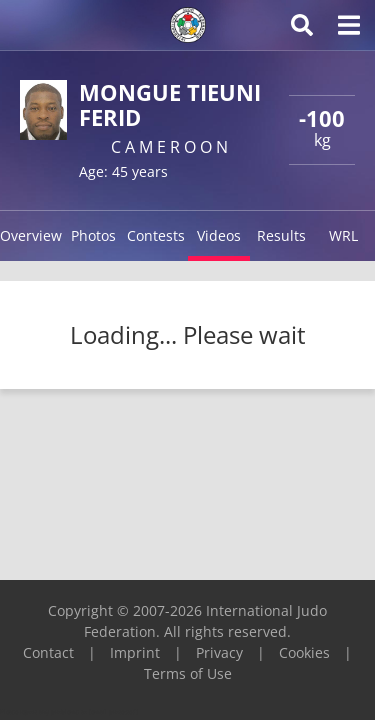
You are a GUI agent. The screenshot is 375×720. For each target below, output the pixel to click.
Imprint (135, 652)
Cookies (304, 652)
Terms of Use (188, 673)
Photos (93, 235)
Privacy (219, 652)
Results (281, 235)
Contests (156, 235)
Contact (48, 652)
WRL (343, 235)
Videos (219, 235)
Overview (31, 235)
